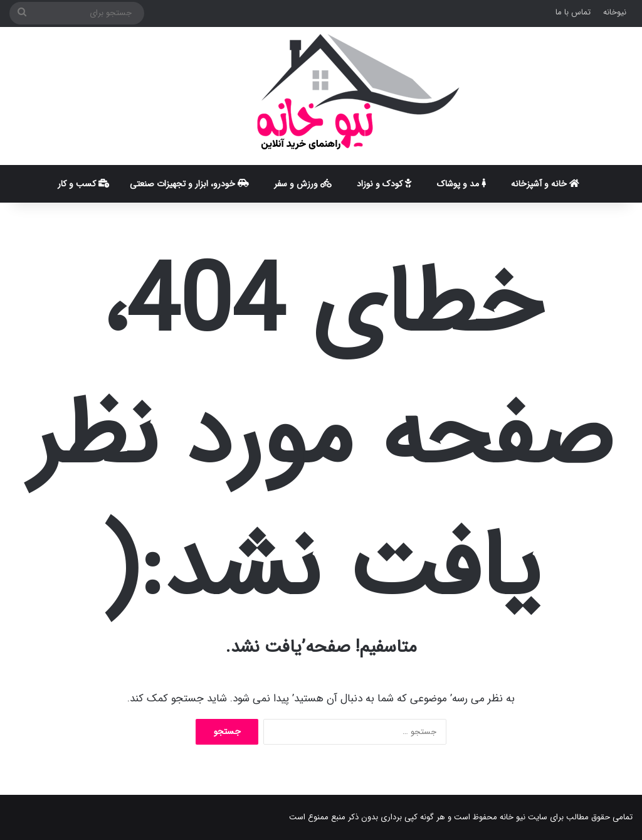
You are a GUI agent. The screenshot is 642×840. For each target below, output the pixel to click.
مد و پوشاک (461, 184)
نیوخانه (615, 12)
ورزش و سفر (303, 184)
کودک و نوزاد (384, 184)
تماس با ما (573, 12)
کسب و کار (84, 184)
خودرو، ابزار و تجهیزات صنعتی (189, 184)
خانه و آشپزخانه (545, 184)
